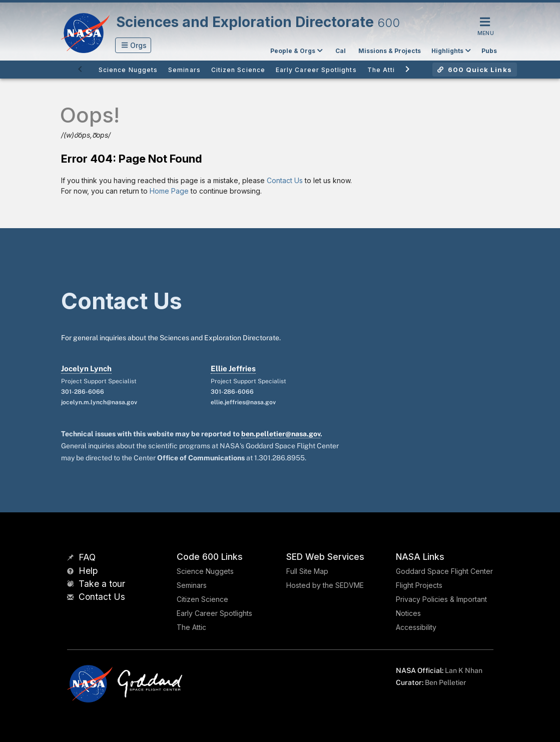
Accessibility (416, 627)
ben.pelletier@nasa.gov (281, 434)
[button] (133, 45)
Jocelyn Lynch (86, 368)
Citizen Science (202, 599)
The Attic (191, 627)
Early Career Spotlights (214, 613)
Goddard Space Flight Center (444, 571)
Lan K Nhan (464, 670)
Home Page (169, 191)
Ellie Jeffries (233, 368)
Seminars (192, 585)
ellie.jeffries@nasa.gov (243, 402)
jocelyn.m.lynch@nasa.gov (99, 402)
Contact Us (285, 180)
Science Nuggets (205, 571)
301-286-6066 (83, 392)
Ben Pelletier (445, 682)
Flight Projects (419, 585)
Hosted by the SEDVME (325, 585)
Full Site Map (307, 571)
